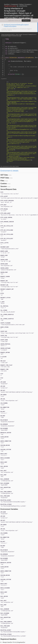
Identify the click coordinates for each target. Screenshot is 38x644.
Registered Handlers (8, 639)
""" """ (22, 122)
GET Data (4, 175)
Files (2, 181)
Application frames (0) (14, 20)
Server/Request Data (8, 189)
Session (4, 186)
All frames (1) (26, 20)
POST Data (5, 178)
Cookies (4, 184)
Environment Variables (9, 509)
